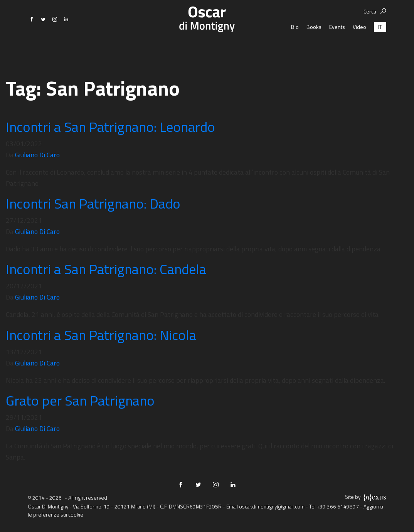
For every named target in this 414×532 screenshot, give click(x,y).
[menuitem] (380, 48)
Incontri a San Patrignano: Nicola (101, 335)
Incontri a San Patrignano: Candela (106, 269)
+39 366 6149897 (338, 507)
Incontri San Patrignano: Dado (93, 203)
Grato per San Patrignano (80, 400)
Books (314, 48)
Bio (295, 48)
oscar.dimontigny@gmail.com (272, 507)
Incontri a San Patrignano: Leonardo (110, 127)
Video (359, 48)
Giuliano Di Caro (37, 155)
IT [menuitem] (380, 48)
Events (337, 48)
